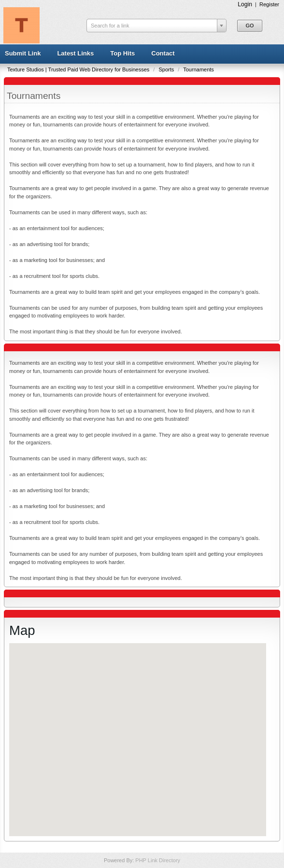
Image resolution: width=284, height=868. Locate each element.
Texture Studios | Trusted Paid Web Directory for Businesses (79, 69)
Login (245, 4)
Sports (167, 69)
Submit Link (23, 53)
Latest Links (75, 53)
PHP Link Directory (158, 860)
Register (269, 4)
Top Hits (122, 53)
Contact (163, 53)
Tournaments (199, 69)
